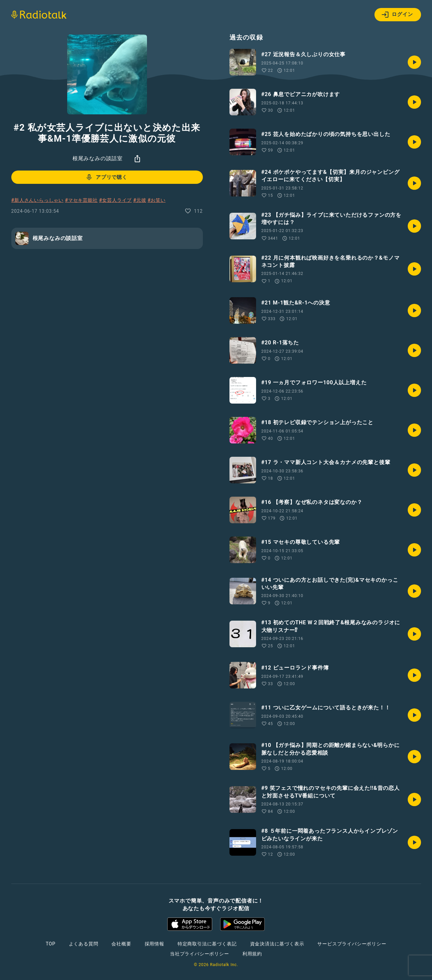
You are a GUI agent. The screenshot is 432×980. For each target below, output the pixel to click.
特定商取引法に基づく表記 (207, 944)
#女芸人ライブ (115, 200)
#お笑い (157, 200)
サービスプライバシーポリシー (352, 944)
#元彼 (140, 200)
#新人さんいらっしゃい (37, 200)
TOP (50, 944)
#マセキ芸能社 (81, 200)
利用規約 (252, 954)
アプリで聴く (106, 177)
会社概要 (121, 944)
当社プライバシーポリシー (200, 954)
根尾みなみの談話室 (98, 158)
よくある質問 (84, 944)
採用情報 (154, 944)
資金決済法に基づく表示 (277, 944)
